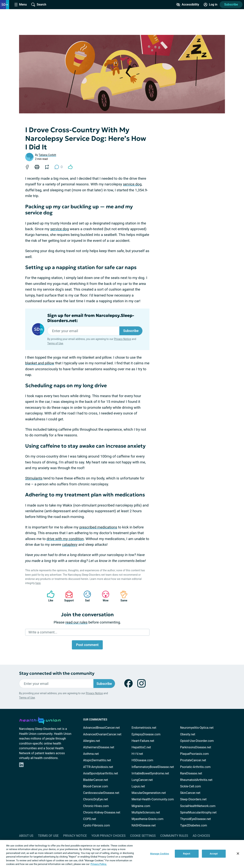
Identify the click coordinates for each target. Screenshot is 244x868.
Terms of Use (55, 343)
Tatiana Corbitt (47, 155)
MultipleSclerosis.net (146, 812)
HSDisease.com (142, 760)
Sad (85, 596)
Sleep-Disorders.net (193, 799)
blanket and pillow (40, 363)
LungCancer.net (142, 780)
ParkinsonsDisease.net (196, 747)
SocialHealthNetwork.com (198, 806)
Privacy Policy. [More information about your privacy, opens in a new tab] (99, 864)
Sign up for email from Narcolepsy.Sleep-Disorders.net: (91, 318)
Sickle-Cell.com (191, 786)
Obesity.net (188, 734)
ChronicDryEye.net (96, 799)
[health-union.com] (40, 720)
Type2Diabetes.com (194, 825)
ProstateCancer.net (193, 760)
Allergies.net (91, 741)
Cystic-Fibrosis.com (96, 825)
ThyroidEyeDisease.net (195, 819)
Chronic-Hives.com (96, 806)
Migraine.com (141, 806)
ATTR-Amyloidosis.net (98, 767)
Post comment (87, 645)
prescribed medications (98, 527)
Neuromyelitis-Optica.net (197, 728)
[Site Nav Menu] (21, 5)
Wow (104, 596)
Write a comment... (43, 632)
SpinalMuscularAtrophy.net (198, 812)
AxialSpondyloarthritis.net (101, 773)
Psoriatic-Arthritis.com (195, 767)
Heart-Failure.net (143, 741)
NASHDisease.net (144, 825)
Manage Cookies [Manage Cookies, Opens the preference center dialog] (160, 854)
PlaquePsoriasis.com (195, 754)
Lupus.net (138, 786)
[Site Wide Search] (39, 5)
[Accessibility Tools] (188, 5)
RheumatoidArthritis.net (196, 780)
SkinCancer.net (190, 793)
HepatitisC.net (141, 747)
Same (122, 596)
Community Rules (174, 836)
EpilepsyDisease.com (146, 734)
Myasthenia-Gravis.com (147, 819)
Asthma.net (91, 754)
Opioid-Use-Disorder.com (197, 741)
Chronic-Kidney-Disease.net (102, 812)
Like (49, 596)
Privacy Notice (122, 339)
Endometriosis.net (144, 728)
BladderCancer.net (96, 780)
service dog (132, 184)
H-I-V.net (137, 754)
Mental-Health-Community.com (153, 799)
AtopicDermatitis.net (97, 760)
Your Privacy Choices (108, 836)
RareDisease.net (191, 773)
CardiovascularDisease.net (101, 793)
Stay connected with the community (57, 673)
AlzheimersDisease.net (99, 747)
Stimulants (34, 478)
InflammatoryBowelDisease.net (153, 767)
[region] (122, 854)
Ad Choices (201, 836)
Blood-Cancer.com (96, 786)
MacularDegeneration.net (149, 793)
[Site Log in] (210, 5)
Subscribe (231, 4)
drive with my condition (65, 539)
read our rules (76, 622)
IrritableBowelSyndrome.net (150, 773)
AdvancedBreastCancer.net (101, 728)
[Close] (238, 854)
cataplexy (70, 545)
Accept (214, 854)
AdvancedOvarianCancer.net (102, 734)
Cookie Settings (143, 836)
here (38, 583)
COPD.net (90, 819)
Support (68, 596)
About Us (26, 836)
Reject (187, 854)
